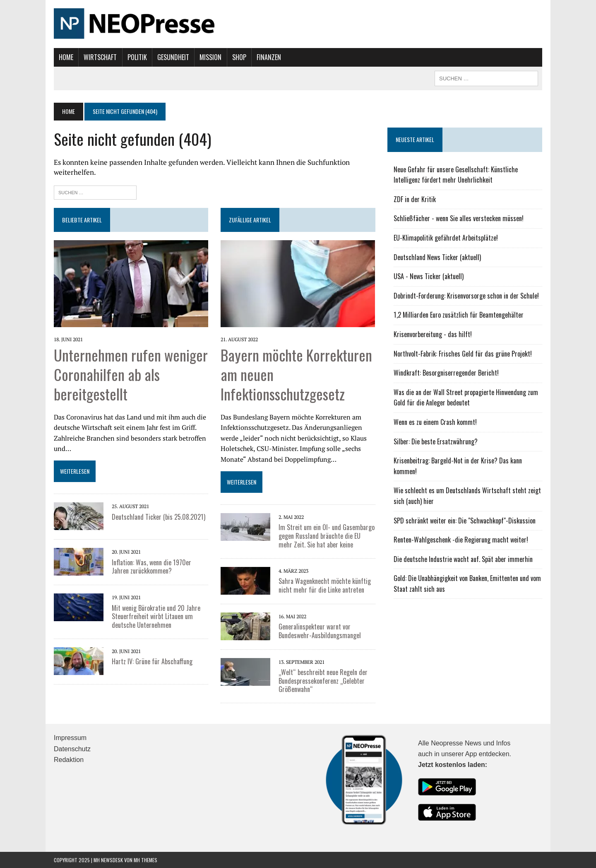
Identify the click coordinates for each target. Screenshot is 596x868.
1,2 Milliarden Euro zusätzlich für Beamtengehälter (459, 315)
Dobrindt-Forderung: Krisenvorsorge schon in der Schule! (466, 296)
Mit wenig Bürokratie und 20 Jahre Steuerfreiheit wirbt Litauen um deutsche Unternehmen (156, 617)
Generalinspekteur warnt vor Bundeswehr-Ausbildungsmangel (320, 631)
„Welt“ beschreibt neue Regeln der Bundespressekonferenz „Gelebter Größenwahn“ (323, 681)
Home (66, 57)
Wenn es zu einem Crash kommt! (435, 422)
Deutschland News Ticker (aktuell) (437, 257)
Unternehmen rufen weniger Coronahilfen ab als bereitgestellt (131, 374)
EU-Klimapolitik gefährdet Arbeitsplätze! (446, 238)
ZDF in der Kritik (415, 199)
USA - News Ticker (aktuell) (429, 276)
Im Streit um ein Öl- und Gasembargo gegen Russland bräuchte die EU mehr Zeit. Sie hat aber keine (327, 536)
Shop (239, 57)
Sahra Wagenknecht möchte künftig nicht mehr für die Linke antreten (325, 585)
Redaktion (69, 760)
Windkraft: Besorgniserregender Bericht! (446, 373)
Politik (137, 57)
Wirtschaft (100, 57)
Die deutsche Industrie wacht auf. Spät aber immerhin (463, 559)
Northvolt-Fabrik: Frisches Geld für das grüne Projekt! (463, 354)
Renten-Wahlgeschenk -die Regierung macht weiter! (461, 540)
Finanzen (269, 57)
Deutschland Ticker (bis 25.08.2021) (159, 517)
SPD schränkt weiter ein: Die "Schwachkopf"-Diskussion (465, 521)
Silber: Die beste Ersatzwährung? (436, 441)
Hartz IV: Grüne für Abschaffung (152, 661)
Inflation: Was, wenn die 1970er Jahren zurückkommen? (151, 567)
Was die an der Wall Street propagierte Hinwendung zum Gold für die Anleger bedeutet (466, 398)
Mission (210, 57)
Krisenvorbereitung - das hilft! (433, 334)
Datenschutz (72, 749)
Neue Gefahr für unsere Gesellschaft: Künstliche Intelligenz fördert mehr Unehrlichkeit (456, 175)
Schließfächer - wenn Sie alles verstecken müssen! (459, 218)
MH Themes (145, 860)
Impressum (70, 738)
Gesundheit (173, 57)
